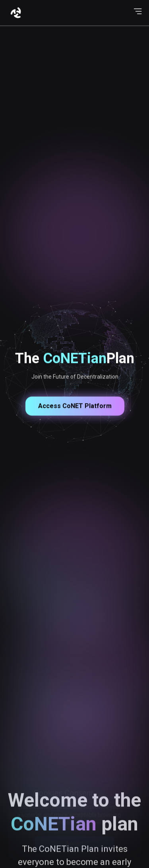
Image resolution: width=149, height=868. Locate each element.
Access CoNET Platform (74, 420)
